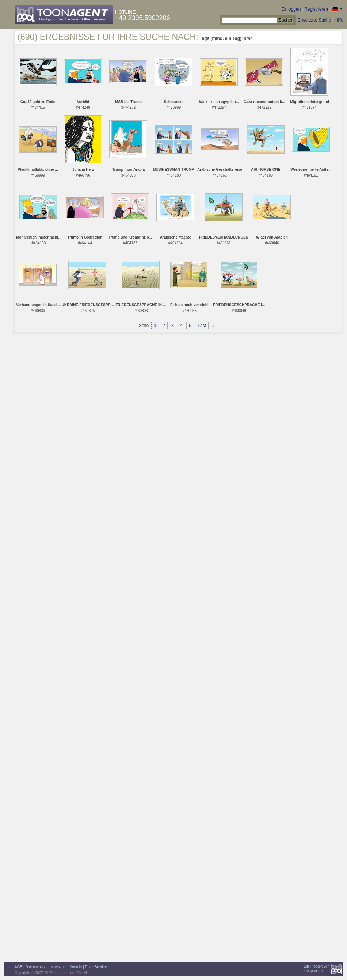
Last (202, 326)
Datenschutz (35, 967)
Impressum (58, 967)
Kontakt (76, 967)
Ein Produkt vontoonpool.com (317, 968)
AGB (18, 967)
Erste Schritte (96, 967)
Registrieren (316, 9)
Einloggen (291, 9)
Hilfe (339, 20)
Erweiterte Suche (314, 20)
